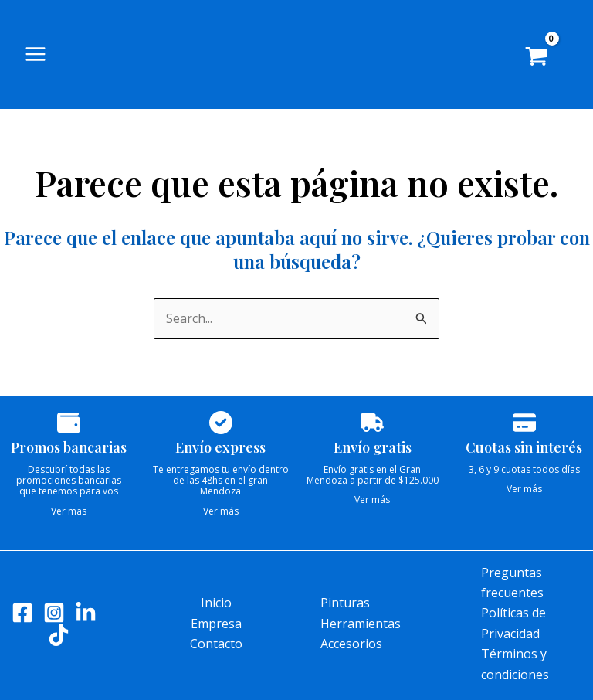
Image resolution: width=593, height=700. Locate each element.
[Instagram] (54, 613)
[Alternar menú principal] (36, 57)
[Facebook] (22, 613)
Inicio (216, 603)
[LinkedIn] (86, 613)
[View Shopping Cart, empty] (548, 62)
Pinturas (345, 603)
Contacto (216, 644)
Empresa (216, 624)
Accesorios (351, 644)
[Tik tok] (59, 635)
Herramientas (361, 624)
